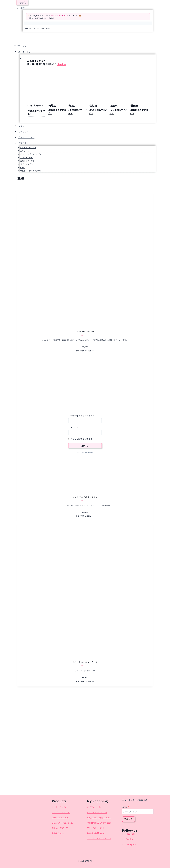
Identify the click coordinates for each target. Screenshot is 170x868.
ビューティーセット (28, 147)
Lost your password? (85, 452)
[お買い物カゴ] (87, 8)
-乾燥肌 (52, 105)
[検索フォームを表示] (22, 3)
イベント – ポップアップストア (33, 154)
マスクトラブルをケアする (31, 171)
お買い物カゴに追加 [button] (85, 351)
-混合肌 (114, 105)
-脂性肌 (93, 105)
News (23, 167)
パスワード (73, 427)
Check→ (61, 64)
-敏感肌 (72, 105)
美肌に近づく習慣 (27, 161)
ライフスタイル (26, 164)
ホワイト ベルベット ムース (85, 662)
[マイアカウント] (85, 46)
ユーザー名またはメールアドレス (83, 416)
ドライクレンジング (85, 331)
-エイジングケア (36, 105)
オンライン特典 (26, 157)
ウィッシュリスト (26, 137)
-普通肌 (134, 105)
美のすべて (24, 151)
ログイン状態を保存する (80, 439)
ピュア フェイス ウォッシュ (85, 497)
